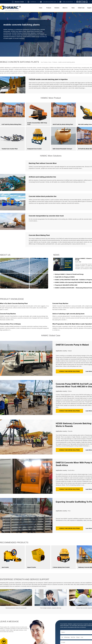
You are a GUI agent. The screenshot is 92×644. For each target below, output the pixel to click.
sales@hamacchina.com (50, 2)
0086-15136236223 (68, 2)
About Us (65, 8)
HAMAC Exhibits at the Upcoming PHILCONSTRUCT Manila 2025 (73, 282)
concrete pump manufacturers (53, 71)
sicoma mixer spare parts (37, 69)
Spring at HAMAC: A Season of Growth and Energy (69, 274)
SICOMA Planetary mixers (52, 69)
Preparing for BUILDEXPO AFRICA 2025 (66, 285)
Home (41, 8)
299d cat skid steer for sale (68, 71)
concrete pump (7, 33)
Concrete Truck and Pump (81, 69)
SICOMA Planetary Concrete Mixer (21, 33)
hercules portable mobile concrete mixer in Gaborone (14, 71)
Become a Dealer (19, 2)
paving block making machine (36, 71)
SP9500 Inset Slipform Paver (18, 31)
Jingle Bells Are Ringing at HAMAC (65, 277)
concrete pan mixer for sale (66, 69)
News (73, 8)
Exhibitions (33, 2)
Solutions (57, 8)
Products (49, 8)
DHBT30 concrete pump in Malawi (72, 345)
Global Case (81, 8)
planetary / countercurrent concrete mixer (19, 69)
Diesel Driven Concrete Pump (34, 31)
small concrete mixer (81, 71)
